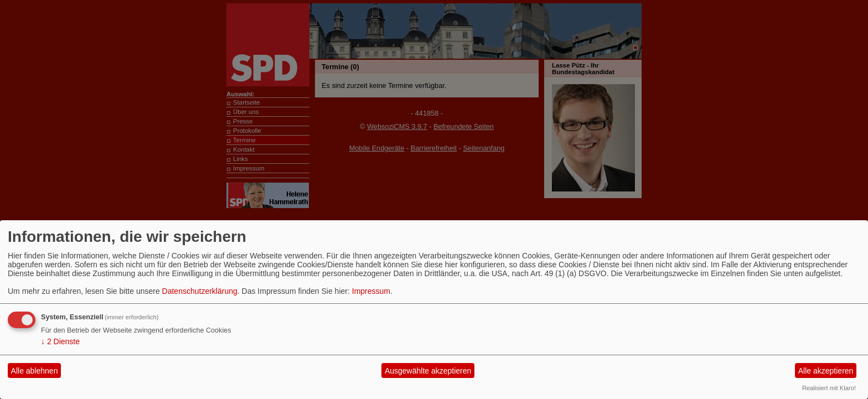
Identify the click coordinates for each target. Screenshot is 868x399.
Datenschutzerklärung (200, 291)
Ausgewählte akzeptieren (428, 371)
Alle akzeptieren (826, 371)
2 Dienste (60, 341)
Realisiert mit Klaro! (829, 388)
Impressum (371, 291)
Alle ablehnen (35, 371)
